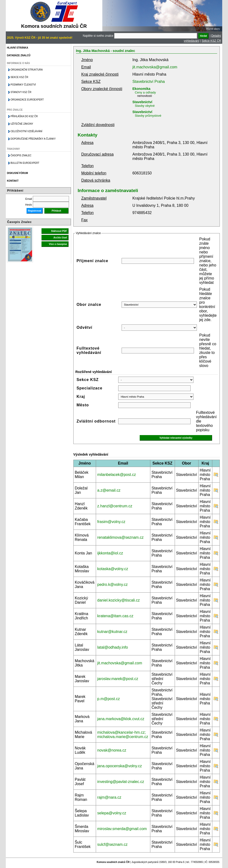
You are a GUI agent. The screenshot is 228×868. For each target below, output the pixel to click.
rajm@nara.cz (109, 797)
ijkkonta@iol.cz (110, 553)
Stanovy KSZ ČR (21, 92)
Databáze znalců (19, 55)
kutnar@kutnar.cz (112, 632)
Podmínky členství (23, 85)
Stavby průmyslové (148, 116)
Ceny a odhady (145, 92)
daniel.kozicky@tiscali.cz (118, 600)
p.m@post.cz (109, 699)
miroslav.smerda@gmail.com (122, 829)
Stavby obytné (145, 106)
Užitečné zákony (22, 124)
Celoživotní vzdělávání (27, 131)
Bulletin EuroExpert (25, 163)
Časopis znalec (21, 155)
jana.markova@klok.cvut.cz (121, 719)
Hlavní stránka (18, 48)
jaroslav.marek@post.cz (118, 679)
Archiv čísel (60, 238)
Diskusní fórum (17, 173)
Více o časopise (58, 244)
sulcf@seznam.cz (112, 844)
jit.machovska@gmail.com (155, 67)
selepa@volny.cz (112, 813)
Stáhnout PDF (59, 231)
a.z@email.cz (109, 490)
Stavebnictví (142, 102)
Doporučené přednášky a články (33, 139)
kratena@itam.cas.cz (115, 616)
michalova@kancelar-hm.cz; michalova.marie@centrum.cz (123, 735)
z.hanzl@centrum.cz (115, 506)
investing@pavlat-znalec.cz (121, 782)
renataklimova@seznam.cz (120, 537)
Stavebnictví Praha (149, 82)
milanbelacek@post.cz (117, 475)
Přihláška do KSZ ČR (24, 116)
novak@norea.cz (112, 750)
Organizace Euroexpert (27, 100)
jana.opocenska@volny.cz (120, 766)
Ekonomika (142, 89)
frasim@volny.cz (111, 522)
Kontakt (13, 181)
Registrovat (35, 211)
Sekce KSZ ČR (211, 41)
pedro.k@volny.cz (112, 585)
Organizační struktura (27, 70)
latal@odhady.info (113, 647)
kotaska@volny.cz (113, 569)
